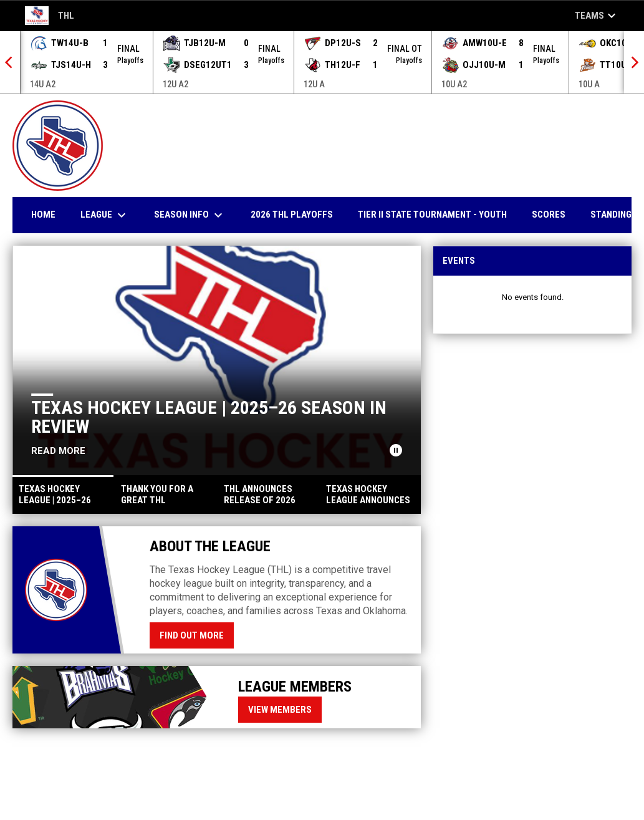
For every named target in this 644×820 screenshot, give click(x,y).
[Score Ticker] (322, 62)
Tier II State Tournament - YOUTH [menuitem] (432, 215)
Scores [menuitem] (549, 215)
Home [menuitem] (43, 215)
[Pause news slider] (396, 450)
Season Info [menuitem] (190, 215)
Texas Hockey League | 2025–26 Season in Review (209, 417)
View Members (280, 710)
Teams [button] (597, 16)
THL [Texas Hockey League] (50, 16)
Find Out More (192, 635)
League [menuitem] (105, 215)
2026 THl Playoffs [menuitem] (292, 215)
